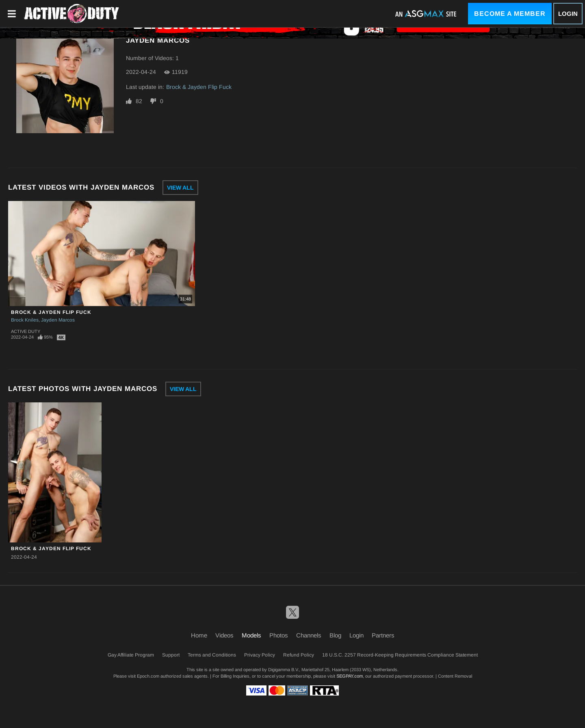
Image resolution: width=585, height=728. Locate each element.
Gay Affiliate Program (131, 655)
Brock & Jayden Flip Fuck (199, 87)
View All (180, 188)
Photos (279, 635)
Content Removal (455, 676)
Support (171, 655)
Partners (383, 635)
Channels (309, 635)
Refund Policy (299, 655)
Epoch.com (148, 676)
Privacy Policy (260, 655)
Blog (335, 635)
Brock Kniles (25, 320)
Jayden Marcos (58, 320)
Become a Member (510, 14)
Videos (224, 635)
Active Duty (26, 331)
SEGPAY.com (350, 676)
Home (199, 635)
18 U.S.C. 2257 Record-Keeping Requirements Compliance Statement (400, 655)
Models (251, 635)
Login (568, 14)
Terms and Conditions (212, 655)
